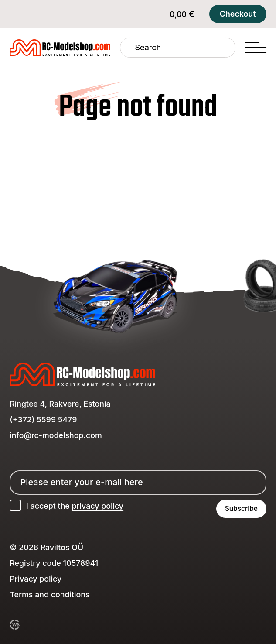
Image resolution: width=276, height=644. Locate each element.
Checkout (238, 14)
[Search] (128, 48)
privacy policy (98, 506)
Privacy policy (36, 579)
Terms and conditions (49, 594)
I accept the (75, 506)
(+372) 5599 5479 (43, 420)
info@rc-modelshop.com (56, 435)
